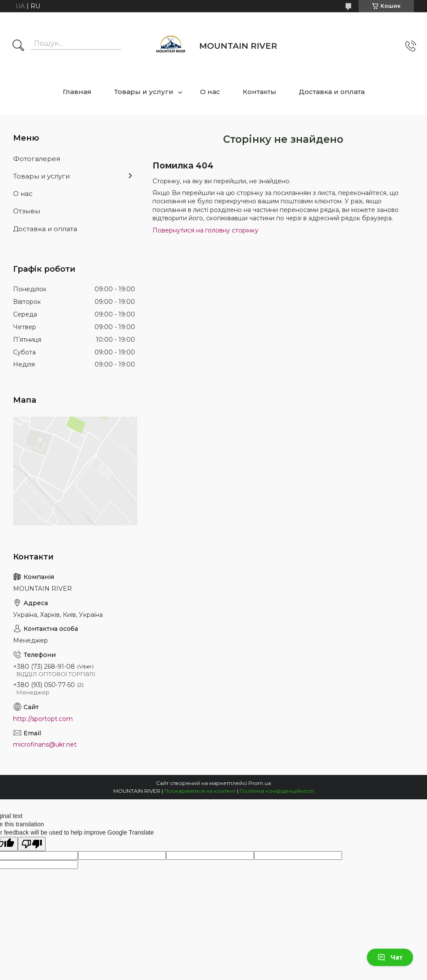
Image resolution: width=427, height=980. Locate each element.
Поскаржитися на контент (200, 791)
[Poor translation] (32, 844)
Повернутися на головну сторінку (205, 230)
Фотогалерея (37, 159)
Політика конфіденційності (277, 791)
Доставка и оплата (332, 92)
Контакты (259, 92)
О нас (210, 92)
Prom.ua (260, 783)
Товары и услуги (144, 92)
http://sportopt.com (43, 719)
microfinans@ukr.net (45, 744)
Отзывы (27, 211)
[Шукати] (18, 46)
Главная (77, 92)
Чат (390, 957)
